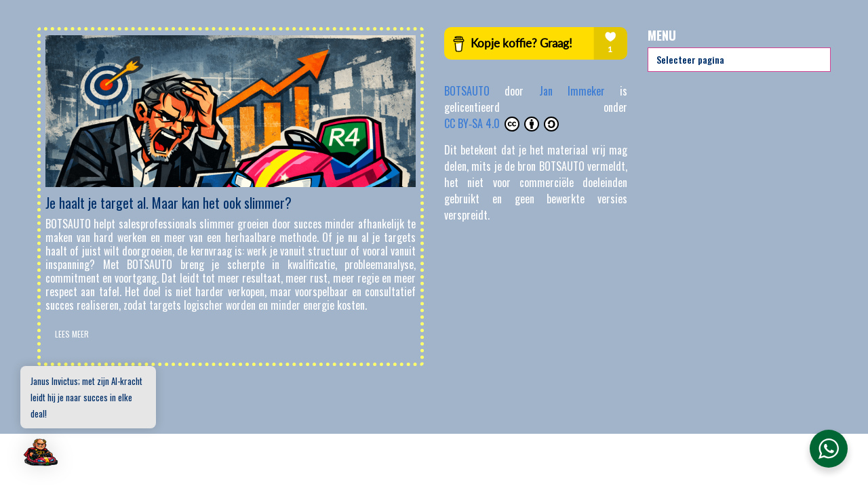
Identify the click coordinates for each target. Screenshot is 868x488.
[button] (42, 453)
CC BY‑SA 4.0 (501, 123)
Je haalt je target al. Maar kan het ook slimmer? (169, 203)
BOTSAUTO (474, 91)
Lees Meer (72, 334)
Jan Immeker (580, 91)
